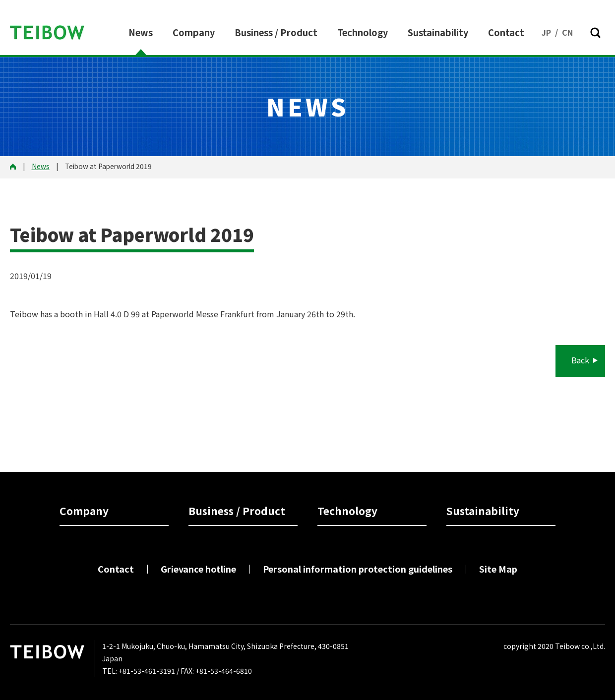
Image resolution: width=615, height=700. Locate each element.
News (141, 32)
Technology (363, 32)
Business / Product (276, 32)
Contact (506, 32)
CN (567, 32)
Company (194, 32)
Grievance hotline (198, 569)
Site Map (498, 569)
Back (580, 360)
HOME (16, 167)
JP (546, 32)
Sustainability (438, 32)
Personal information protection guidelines (358, 569)
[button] (595, 33)
